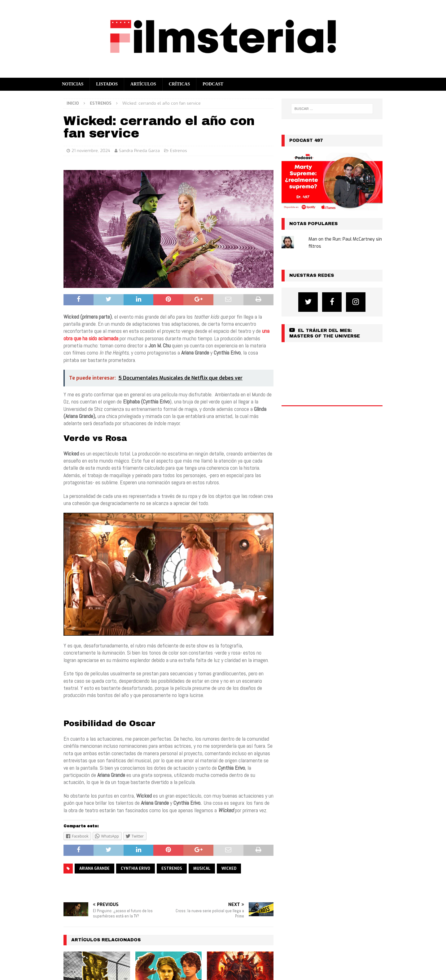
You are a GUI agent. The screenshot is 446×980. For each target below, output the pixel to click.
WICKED (229, 869)
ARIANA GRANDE (94, 869)
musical (202, 869)
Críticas (179, 84)
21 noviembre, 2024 (91, 151)
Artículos (143, 84)
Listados (107, 84)
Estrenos (179, 151)
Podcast (213, 84)
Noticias (73, 84)
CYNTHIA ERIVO (136, 869)
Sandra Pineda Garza (139, 151)
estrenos (172, 869)
